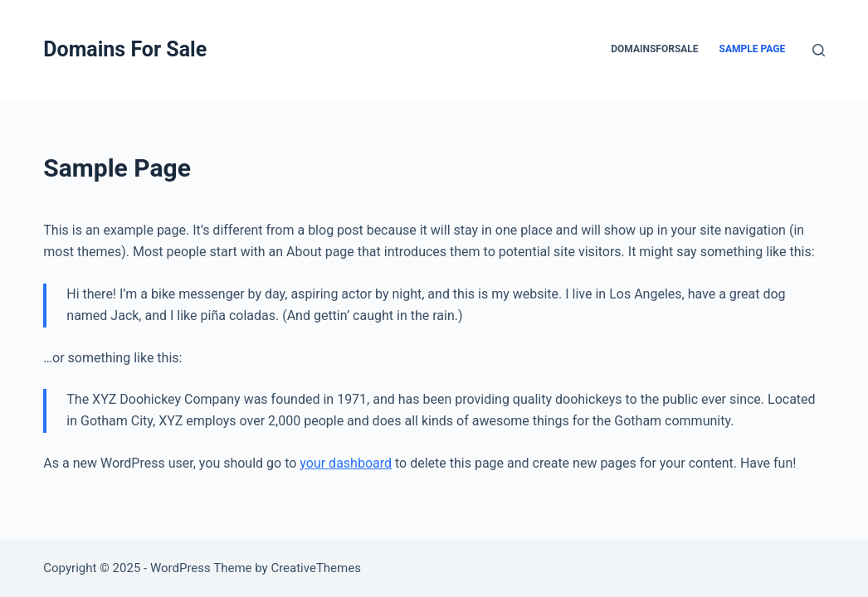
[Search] (819, 50)
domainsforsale (654, 49)
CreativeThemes (316, 568)
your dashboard (346, 463)
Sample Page (753, 49)
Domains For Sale (125, 49)
